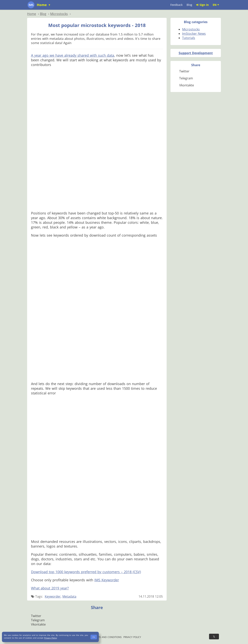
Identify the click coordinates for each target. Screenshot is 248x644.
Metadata (69, 596)
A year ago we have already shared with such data (73, 55)
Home (42, 5)
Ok (94, 637)
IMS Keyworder (107, 580)
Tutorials (189, 38)
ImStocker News (194, 34)
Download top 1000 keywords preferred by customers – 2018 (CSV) (86, 572)
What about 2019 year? (50, 588)
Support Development (196, 53)
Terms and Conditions (108, 637)
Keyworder (53, 596)
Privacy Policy (132, 637)
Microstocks (191, 29)
